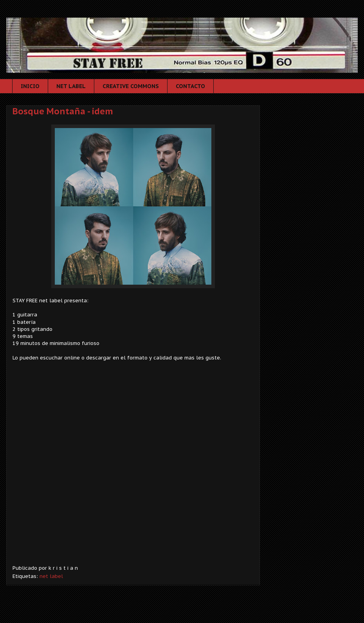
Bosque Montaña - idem (63, 111)
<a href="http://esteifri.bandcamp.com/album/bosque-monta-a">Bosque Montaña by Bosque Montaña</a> (133, 469)
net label (51, 576)
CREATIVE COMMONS (131, 86)
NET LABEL (71, 86)
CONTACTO (190, 86)
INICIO (30, 86)
